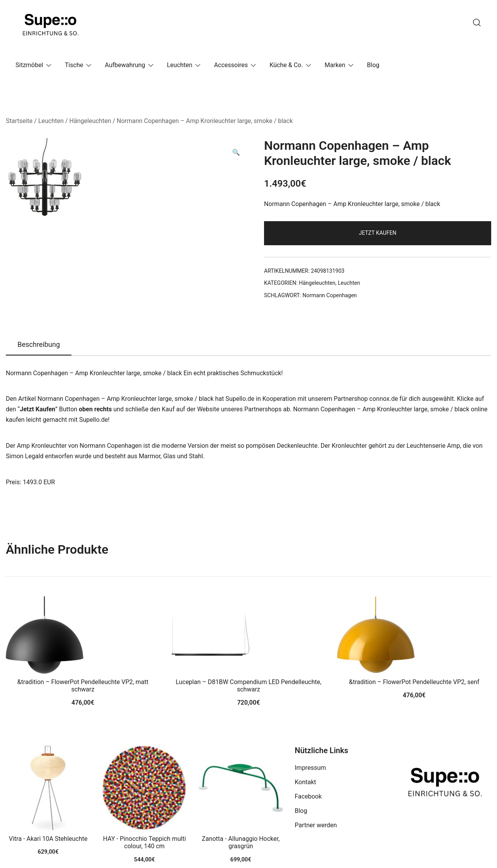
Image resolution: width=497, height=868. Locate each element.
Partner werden (316, 825)
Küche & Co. (286, 65)
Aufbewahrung (125, 65)
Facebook (308, 796)
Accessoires (231, 65)
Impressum (310, 768)
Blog (373, 65)
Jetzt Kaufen (378, 233)
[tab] (39, 345)
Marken (335, 65)
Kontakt (305, 782)
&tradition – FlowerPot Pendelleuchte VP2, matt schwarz (83, 686)
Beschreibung (39, 344)
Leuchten (180, 65)
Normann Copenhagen (330, 295)
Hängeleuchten (90, 121)
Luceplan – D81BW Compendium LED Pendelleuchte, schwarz (248, 686)
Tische (74, 65)
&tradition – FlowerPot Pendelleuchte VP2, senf (414, 682)
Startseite (19, 121)
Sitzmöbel (29, 65)
